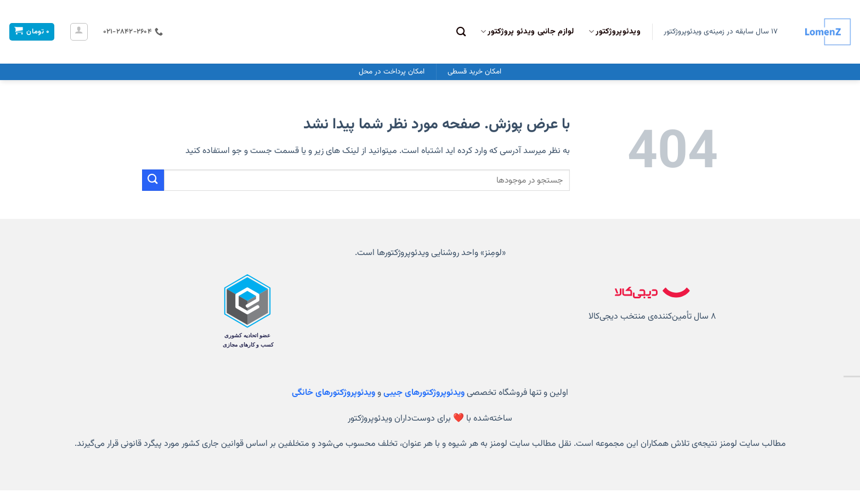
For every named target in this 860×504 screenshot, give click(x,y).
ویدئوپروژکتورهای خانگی (333, 393)
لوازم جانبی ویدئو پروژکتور (527, 32)
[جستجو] (461, 32)
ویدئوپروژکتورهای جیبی (424, 393)
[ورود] (79, 32)
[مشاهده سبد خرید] (32, 32)
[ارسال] (153, 180)
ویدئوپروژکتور (615, 32)
